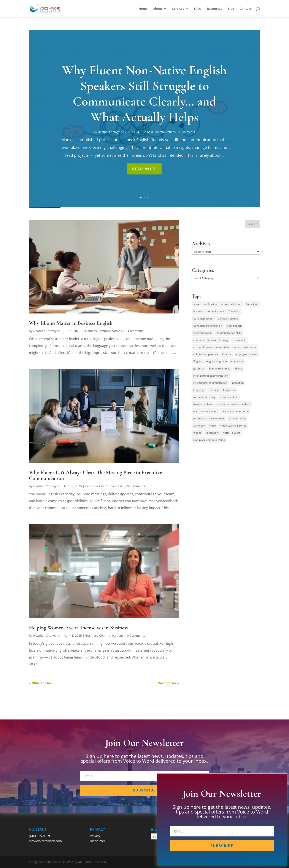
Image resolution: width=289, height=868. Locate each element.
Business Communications (159, 132)
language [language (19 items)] (199, 390)
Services (178, 9)
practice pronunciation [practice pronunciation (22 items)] (235, 411)
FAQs (198, 9)
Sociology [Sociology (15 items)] (199, 426)
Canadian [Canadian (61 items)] (234, 311)
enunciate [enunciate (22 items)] (237, 361)
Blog (231, 9)
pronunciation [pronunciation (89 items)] (237, 418)
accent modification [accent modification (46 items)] (205, 304)
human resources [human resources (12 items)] (220, 368)
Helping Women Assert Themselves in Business (78, 628)
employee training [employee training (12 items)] (246, 354)
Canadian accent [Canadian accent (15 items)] (203, 319)
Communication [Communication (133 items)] (203, 333)
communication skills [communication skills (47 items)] (229, 333)
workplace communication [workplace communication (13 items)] (209, 440)
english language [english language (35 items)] (217, 361)
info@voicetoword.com (45, 841)
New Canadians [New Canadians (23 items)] (203, 404)
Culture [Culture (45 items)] (227, 354)
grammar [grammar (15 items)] (199, 368)
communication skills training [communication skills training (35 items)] (211, 340)
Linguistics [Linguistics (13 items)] (229, 390)
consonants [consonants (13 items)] (240, 340)
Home (143, 9)
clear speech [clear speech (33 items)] (234, 326)
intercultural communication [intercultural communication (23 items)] (210, 383)
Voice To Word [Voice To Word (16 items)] (232, 433)
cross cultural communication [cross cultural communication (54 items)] (211, 347)
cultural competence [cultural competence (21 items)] (206, 354)
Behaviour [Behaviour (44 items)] (252, 304)
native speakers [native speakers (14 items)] (229, 397)
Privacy (95, 836)
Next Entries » (168, 683)
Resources (214, 9)
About (158, 9)
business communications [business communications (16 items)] (209, 311)
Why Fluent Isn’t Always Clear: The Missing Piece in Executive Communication (95, 475)
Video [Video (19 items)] (212, 426)
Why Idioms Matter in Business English (71, 323)
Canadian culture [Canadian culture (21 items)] (228, 319)
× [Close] (283, 777)
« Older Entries (40, 683)
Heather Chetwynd (110, 132)
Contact (246, 9)
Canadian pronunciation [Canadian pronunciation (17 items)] (208, 326)
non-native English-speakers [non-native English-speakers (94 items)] (233, 404)
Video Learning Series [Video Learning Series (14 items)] (233, 426)
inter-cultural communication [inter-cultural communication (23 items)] (211, 376)
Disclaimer (98, 841)
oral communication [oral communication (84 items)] (205, 411)
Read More (144, 169)
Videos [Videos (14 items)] (197, 433)
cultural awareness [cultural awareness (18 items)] (245, 347)
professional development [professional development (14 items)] (209, 418)
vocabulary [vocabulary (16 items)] (212, 433)
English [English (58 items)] (198, 361)
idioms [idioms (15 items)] (239, 368)
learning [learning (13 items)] (214, 390)
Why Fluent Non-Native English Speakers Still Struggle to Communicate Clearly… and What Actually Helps (144, 94)
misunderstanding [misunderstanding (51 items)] (204, 397)
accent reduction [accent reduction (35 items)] (231, 304)
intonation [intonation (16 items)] (238, 383)
